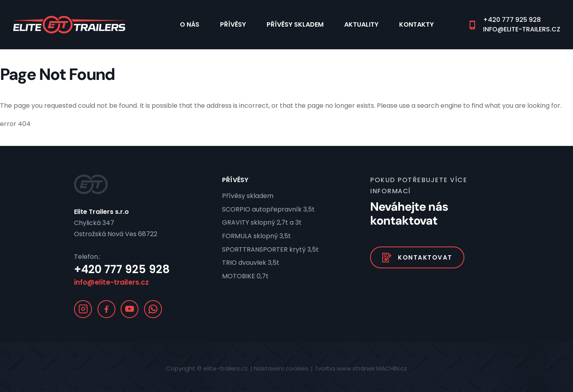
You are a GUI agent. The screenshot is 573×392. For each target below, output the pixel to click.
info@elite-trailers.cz (522, 29)
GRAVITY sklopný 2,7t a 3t (262, 222)
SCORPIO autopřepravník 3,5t (268, 209)
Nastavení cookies (281, 368)
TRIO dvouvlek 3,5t (251, 263)
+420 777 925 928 (512, 20)
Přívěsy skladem (295, 24)
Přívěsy (233, 24)
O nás (190, 24)
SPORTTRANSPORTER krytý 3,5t (270, 249)
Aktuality (361, 24)
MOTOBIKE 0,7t (245, 276)
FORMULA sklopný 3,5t (256, 236)
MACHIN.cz (392, 368)
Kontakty (416, 24)
